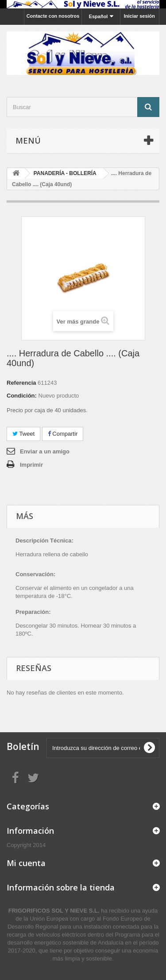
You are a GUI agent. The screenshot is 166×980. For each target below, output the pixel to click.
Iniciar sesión (139, 16)
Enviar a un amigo (45, 451)
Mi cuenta (26, 863)
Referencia (21, 383)
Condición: (22, 396)
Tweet (23, 434)
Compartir (63, 434)
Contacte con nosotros (53, 16)
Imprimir (31, 465)
